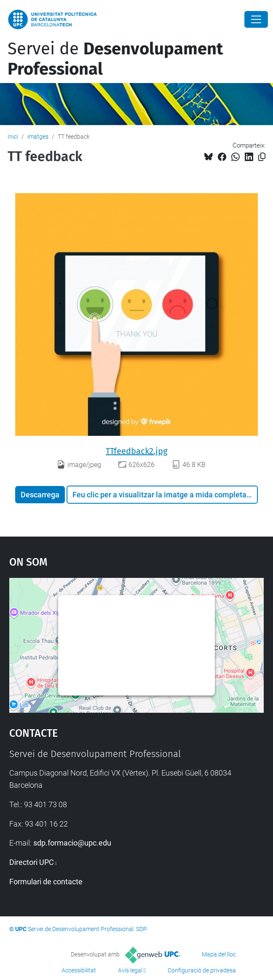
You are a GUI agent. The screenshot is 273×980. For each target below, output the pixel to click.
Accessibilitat (79, 970)
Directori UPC (32, 862)
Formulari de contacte (46, 882)
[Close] (256, 19)
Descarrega (40, 495)
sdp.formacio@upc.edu (72, 843)
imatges (38, 137)
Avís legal (130, 970)
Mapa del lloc (219, 954)
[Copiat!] (262, 157)
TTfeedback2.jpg (136, 451)
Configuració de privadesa (202, 970)
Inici (13, 137)
